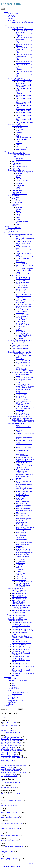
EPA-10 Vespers (21, 262)
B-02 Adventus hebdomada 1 (24, 483)
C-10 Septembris (21, 575)
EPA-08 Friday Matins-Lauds (24, 257)
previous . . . (4, 717)
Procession (8, 226)
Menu (3, 9)
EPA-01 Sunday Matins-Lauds (25, 238)
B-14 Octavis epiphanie (23, 508)
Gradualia (19, 131)
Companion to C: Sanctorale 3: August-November (21, 671)
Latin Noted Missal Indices (20, 126)
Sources (11, 19)
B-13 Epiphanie (20, 507)
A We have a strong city (8, 767)
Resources (8, 677)
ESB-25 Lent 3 (20, 412)
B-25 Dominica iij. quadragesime (21, 537)
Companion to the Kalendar (16, 616)
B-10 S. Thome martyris (23, 502)
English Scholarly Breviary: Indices (23, 172)
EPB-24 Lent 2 (20, 320)
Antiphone (19, 128)
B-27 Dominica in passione (24, 542)
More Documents (10, 230)
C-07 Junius (19, 570)
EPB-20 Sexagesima (22, 316)
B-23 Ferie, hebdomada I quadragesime (23, 530)
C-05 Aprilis (19, 566)
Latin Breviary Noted (15, 196)
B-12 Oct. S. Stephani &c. (24, 505)
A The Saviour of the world (9, 726)
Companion (8, 614)
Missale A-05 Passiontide (20, 597)
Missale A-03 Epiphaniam (20, 593)
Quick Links (12, 17)
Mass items (19, 214)
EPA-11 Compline (21, 264)
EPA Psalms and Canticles (24, 160)
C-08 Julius (19, 571)
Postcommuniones (21, 139)
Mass (6, 25)
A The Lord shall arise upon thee (10, 812)
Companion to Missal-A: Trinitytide (23, 629)
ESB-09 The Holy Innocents (24, 398)
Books (6, 24)
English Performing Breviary (17, 153)
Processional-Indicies (15, 228)
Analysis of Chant (14, 679)
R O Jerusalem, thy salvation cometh (12, 739)
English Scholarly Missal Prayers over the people (23, 110)
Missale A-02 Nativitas (19, 592)
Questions (11, 15)
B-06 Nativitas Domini (23, 495)
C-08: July (19, 330)
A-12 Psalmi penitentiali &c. (24, 457)
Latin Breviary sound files (16, 423)
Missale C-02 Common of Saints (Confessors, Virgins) (22, 611)
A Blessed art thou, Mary (8, 787)
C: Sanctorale (16, 201)
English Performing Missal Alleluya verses (24, 31)
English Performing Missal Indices (22, 29)
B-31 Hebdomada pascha (23, 551)
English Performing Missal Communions (24, 38)
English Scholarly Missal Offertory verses (23, 96)
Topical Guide (12, 699)
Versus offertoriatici (22, 150)
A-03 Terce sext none (22, 432)
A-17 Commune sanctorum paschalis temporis (24, 470)
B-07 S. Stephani (21, 497)
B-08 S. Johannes (21, 498)
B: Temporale (16, 199)
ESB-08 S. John (20, 396)
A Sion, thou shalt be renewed (10, 829)
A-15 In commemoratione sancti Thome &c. (23, 463)
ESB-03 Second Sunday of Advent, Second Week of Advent (24, 381)
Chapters (18, 175)
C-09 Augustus (20, 573)
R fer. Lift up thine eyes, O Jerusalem (12, 758)
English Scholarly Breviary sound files (20, 352)
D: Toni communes (18, 202)
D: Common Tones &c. (19, 332)
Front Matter (16, 168)
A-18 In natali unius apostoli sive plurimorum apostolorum (25, 474)
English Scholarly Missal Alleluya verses (23, 82)
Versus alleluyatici (21, 148)
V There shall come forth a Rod (10, 732)
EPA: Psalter (16, 162)
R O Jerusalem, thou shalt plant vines (12, 751)
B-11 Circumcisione (22, 503)
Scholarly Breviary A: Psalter (21, 354)
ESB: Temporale (17, 190)
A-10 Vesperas (20, 454)
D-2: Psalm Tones (21, 337)
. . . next (32, 863)
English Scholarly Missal (16, 78)
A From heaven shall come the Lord (11, 801)
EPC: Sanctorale (17, 165)
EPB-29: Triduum (21, 326)
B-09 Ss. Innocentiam (22, 500)
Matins (14, 685)
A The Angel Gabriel (7, 781)
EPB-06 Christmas (21, 286)
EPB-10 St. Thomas (22, 292)
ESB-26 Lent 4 (20, 413)
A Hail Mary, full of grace (8, 730)
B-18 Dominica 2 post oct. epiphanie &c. (24, 520)
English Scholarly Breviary (16, 170)
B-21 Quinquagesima (22, 525)
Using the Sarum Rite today (17, 701)
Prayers (18, 182)
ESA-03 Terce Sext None (23, 360)
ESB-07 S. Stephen (21, 395)
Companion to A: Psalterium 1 (21, 648)
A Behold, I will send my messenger (12, 824)
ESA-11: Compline (21, 369)
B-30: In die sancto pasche (24, 549)
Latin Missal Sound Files (16, 588)
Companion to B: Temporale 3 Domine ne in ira (21, 657)
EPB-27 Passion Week (22, 325)
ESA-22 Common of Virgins (24, 371)
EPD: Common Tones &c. (20, 167)
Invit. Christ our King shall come (11, 737)
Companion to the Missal (16, 621)
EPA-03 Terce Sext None (23, 241)
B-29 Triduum (20, 548)
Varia (17, 146)
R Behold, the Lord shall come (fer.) (12, 742)
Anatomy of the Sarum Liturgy (17, 680)
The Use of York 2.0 (14, 697)
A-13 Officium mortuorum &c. (25, 459)
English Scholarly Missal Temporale (23, 422)
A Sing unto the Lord (7, 852)
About (6, 12)
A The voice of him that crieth (10, 817)
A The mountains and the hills (10, 771)
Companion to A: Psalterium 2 (21, 650)
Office (6, 151)
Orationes (19, 136)
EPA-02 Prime (20, 240)
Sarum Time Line (13, 231)
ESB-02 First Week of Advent (25, 378)
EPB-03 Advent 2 (21, 281)
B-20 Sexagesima (21, 524)
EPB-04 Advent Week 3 (23, 282)
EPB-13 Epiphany (21, 299)
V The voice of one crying (9, 774)
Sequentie (19, 143)
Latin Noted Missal (14, 124)
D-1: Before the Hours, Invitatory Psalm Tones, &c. (24, 334)
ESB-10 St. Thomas (22, 400)
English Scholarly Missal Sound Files (19, 417)
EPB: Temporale (17, 163)
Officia (18, 134)
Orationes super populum (23, 138)
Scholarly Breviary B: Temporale (22, 372)
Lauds (14, 682)
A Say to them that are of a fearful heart (13, 847)
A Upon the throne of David (9, 776)
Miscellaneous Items (22, 180)
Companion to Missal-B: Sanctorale (23, 631)
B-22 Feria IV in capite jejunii (25, 527)
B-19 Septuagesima (22, 522)
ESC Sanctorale (17, 192)
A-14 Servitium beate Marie (24, 461)
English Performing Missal (16, 27)
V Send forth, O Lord (7, 761)
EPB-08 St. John (21, 289)
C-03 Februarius (21, 563)
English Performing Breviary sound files (20, 235)
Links (10, 690)
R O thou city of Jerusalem (9, 744)
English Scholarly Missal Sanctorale (23, 420)
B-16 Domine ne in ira (22, 514)
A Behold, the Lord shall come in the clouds (14, 766)
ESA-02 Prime (20, 359)
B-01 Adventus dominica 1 (24, 481)
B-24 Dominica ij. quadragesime (21, 533)
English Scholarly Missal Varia (25, 122)
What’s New (12, 20)
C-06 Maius (19, 568)
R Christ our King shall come (10, 756)
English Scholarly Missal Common (22, 418)
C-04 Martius (20, 565)
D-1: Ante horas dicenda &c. (24, 582)
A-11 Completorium (22, 456)
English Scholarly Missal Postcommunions (23, 103)
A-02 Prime (19, 430)
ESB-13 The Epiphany (22, 406)
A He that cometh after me (9, 840)
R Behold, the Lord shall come (10, 740)
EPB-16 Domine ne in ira (23, 304)
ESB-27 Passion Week (22, 415)
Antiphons (19, 173)
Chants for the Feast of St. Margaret (23, 22)
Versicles (18, 187)
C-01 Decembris (21, 559)
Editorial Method (13, 14)
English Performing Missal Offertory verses (24, 48)
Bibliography (12, 702)
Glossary (11, 704)
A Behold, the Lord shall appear (10, 769)
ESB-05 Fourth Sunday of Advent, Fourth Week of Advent (23, 389)
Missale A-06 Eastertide (19, 599)
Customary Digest (14, 689)
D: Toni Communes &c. (19, 580)
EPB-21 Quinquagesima (23, 318)
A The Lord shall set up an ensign (11, 858)
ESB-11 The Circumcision (24, 401)
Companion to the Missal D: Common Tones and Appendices (22, 642)
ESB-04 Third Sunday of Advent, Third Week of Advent (25, 385)
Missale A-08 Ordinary (19, 602)
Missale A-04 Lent (17, 595)
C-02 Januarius (20, 561)
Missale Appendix (17, 604)
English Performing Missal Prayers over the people (24, 62)
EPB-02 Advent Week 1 (23, 279)
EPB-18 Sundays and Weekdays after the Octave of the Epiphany (24, 311)
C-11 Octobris (20, 576)
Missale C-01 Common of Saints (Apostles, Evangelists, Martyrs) (22, 606)
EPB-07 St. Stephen (22, 287)
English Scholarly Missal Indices (22, 80)
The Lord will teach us (9, 722)
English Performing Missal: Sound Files (20, 340)
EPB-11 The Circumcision (24, 294)
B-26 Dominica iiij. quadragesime (22, 540)
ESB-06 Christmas (21, 393)
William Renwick (17, 694)
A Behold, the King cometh (9, 806)
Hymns (18, 177)
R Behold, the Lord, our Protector (11, 746)
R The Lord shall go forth (8, 752)
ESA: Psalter (16, 189)
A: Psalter (15, 236)
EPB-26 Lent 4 (20, 323)
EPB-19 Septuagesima (22, 315)
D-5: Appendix (20, 338)
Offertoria (19, 133)
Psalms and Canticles (22, 184)
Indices (14, 206)
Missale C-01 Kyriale (18, 609)
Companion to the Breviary (16, 646)
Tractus (18, 145)
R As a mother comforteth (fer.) (10, 749)
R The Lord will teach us (8, 754)
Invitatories (19, 179)
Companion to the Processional (18, 645)
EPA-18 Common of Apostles (25, 269)
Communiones (20, 129)
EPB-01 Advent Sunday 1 (23, 277)
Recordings (8, 233)
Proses (18, 219)
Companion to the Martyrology (18, 619)
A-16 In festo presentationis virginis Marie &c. (24, 467)
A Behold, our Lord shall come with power (14, 772)
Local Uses (12, 696)
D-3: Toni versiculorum (23, 585)
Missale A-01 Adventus (19, 590)
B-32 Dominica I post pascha (24, 553)
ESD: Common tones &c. (20, 194)
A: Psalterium (16, 197)
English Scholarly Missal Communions (23, 86)
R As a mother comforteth (8, 747)
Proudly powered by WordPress (10, 866)
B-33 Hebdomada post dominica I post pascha (23, 555)
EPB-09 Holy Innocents (23, 291)
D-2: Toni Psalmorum (22, 583)
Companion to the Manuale (16, 617)
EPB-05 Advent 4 (21, 284)
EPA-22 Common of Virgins (24, 274)
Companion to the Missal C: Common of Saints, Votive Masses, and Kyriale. (22, 638)
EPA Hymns (19, 158)
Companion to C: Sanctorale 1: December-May (21, 664)
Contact (7, 706)
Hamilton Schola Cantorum (20, 692)
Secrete (18, 141)
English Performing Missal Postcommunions (24, 55)
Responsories (20, 185)
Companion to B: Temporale (20, 651)
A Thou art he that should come (10, 835)
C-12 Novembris (21, 578)
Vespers (14, 687)
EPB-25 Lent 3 (20, 321)
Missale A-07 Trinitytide (19, 600)
